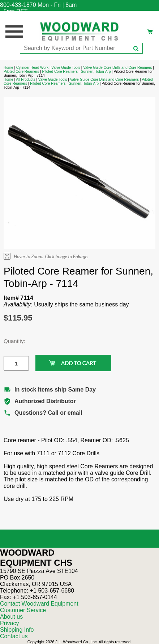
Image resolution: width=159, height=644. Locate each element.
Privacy (9, 623)
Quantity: (11, 341)
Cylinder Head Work (32, 68)
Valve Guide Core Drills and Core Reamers (117, 68)
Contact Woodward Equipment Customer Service (39, 607)
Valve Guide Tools (66, 68)
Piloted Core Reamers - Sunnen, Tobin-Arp (77, 72)
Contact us (14, 636)
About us (11, 617)
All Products (25, 80)
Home (8, 68)
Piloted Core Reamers (21, 72)
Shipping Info (17, 630)
